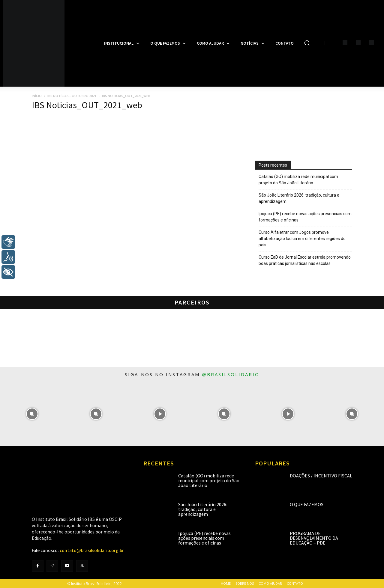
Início (37, 96)
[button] (307, 43)
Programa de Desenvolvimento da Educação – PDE (314, 538)
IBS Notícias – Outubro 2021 (72, 96)
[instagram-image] (32, 414)
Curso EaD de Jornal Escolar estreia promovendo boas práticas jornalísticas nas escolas (305, 260)
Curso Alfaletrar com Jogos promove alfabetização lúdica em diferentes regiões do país (302, 239)
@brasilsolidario (231, 374)
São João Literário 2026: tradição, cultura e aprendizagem (299, 198)
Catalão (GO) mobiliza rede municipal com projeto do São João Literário (298, 180)
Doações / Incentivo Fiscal (321, 476)
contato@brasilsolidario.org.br (92, 551)
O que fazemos (307, 504)
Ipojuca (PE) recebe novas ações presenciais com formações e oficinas (305, 217)
